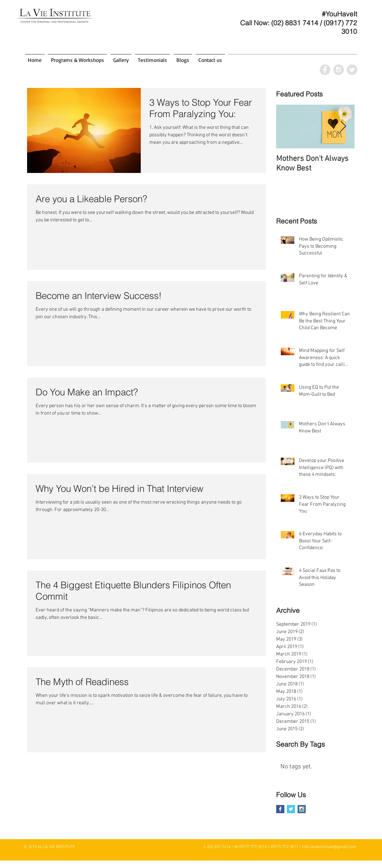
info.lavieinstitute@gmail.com (329, 847)
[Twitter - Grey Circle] (352, 70)
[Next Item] (343, 127)
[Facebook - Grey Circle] (325, 70)
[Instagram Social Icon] (302, 809)
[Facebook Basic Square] (280, 809)
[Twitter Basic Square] (291, 809)
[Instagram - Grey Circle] (339, 70)
